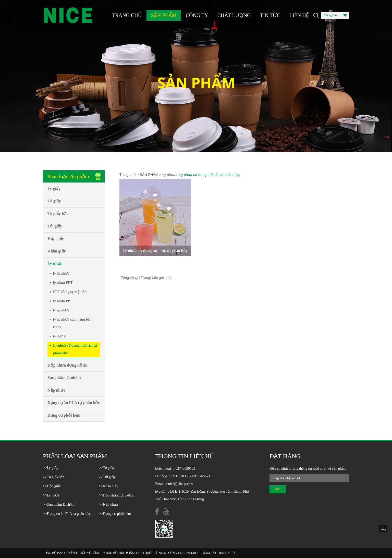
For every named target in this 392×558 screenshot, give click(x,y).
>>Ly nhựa (51, 495)
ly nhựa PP (62, 301)
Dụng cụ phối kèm (64, 415)
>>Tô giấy (107, 468)
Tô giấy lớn (58, 214)
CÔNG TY (197, 15)
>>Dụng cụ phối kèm (115, 514)
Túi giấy (55, 226)
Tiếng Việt (336, 16)
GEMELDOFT (192, 553)
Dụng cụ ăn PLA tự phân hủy (74, 403)
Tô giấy (54, 201)
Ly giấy (54, 189)
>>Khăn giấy (109, 486)
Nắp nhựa (56, 390)
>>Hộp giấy (52, 486)
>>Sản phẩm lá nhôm (59, 505)
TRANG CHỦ (127, 15)
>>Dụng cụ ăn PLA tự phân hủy (67, 514)
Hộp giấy (56, 239)
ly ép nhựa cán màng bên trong (72, 323)
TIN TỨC (270, 15)
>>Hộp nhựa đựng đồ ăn (117, 495)
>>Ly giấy (51, 468)
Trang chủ (128, 175)
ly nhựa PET (63, 283)
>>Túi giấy (107, 477)
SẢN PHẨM (164, 15)
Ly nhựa (55, 264)
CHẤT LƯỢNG (234, 15)
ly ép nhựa (61, 274)
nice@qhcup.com (181, 484)
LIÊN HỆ (299, 15)
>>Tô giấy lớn (54, 477)
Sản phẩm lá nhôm (64, 378)
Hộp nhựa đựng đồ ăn (68, 365)
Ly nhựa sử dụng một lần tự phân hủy (75, 349)
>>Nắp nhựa (108, 505)
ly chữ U (60, 336)
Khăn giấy (57, 251)
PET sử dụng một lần (70, 292)
